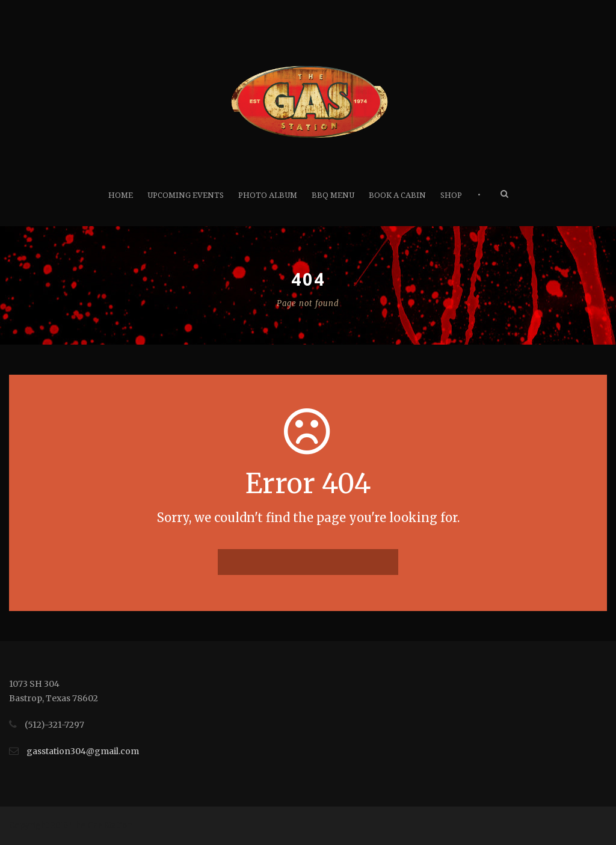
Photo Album (268, 195)
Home (121, 195)
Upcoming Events (186, 195)
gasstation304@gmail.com (83, 751)
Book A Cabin (397, 195)
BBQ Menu (333, 195)
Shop (451, 195)
